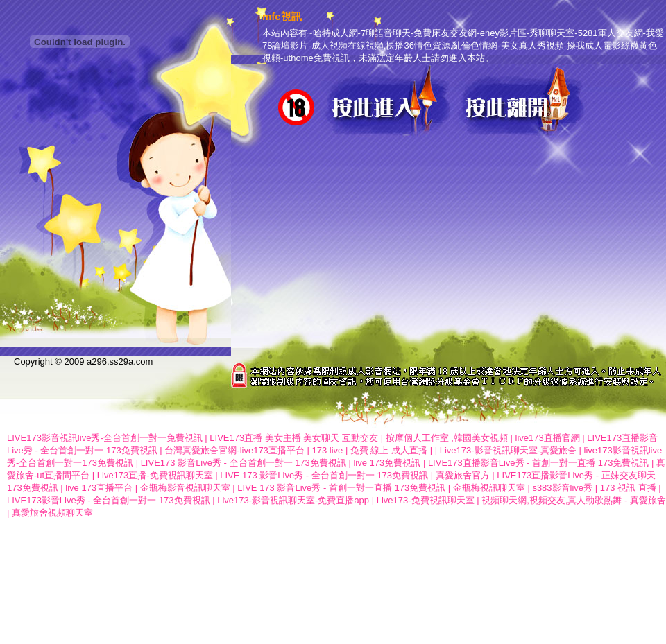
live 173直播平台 (99, 488)
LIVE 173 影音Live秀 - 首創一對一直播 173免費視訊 (341, 488)
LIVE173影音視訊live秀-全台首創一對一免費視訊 (105, 438)
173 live (327, 450)
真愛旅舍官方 (463, 475)
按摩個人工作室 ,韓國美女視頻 (447, 438)
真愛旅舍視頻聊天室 (52, 513)
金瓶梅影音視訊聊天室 (185, 488)
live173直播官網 (548, 438)
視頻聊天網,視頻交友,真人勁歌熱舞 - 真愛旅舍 (574, 500)
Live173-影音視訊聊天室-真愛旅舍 (508, 450)
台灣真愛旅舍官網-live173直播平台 (234, 450)
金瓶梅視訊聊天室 (489, 488)
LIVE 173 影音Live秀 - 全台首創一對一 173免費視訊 (324, 475)
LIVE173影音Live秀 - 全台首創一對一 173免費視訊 (109, 500)
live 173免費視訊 (387, 463)
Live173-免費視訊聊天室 (426, 500)
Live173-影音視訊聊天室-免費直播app (293, 500)
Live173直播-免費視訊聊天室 (155, 475)
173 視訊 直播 (628, 488)
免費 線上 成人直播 (389, 450)
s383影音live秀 (562, 488)
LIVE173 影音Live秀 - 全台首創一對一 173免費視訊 (244, 463)
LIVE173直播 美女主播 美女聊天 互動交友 (294, 438)
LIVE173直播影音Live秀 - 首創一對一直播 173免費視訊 (539, 463)
